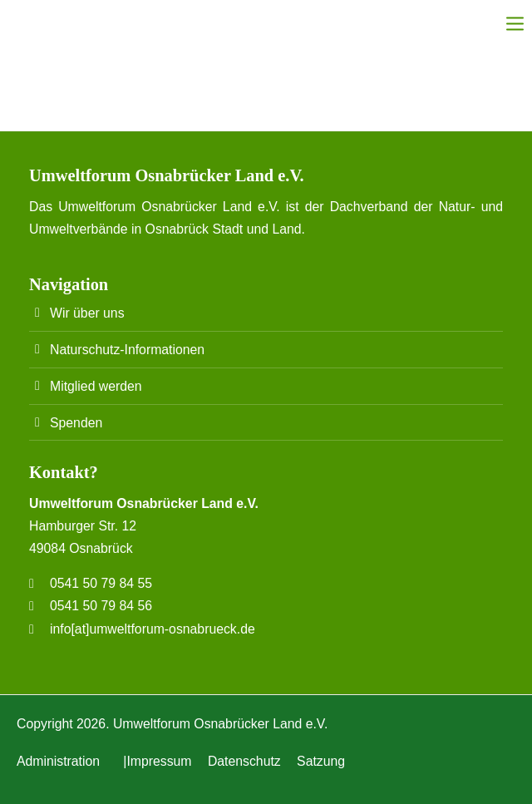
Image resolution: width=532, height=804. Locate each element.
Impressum (159, 761)
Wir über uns (87, 313)
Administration (58, 761)
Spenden (76, 423)
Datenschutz (244, 761)
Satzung (321, 761)
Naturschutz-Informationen (127, 350)
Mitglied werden (96, 386)
